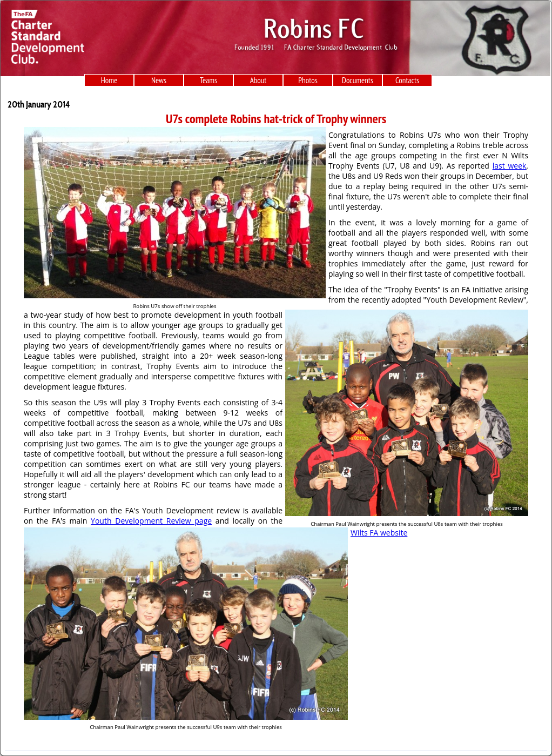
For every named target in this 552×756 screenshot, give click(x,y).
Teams (208, 80)
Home (109, 80)
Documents (358, 80)
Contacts (407, 80)
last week (510, 166)
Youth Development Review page (151, 521)
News (159, 80)
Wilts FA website (379, 533)
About (258, 80)
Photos (308, 80)
